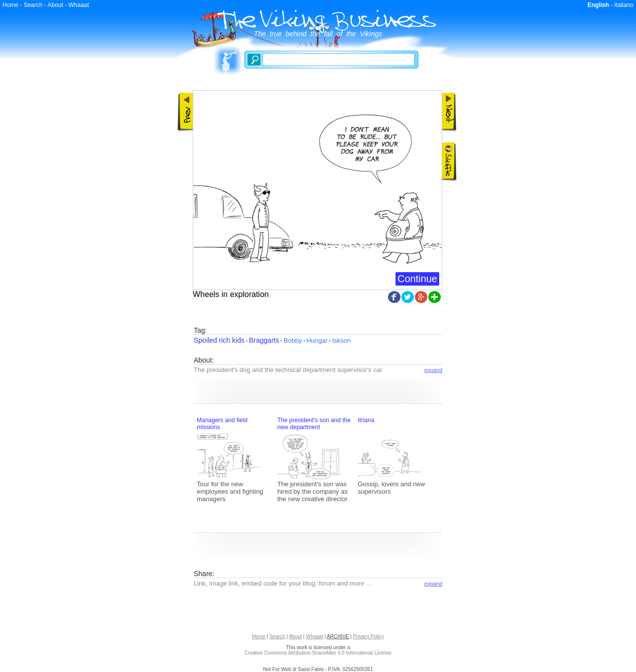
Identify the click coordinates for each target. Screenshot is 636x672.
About (55, 5)
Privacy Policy (368, 636)
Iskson (341, 340)
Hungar (317, 340)
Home (10, 5)
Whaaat (79, 5)
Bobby (293, 340)
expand (433, 370)
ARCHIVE (338, 636)
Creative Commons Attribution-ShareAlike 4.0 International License (318, 653)
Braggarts (264, 340)
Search (33, 5)
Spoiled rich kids (219, 340)
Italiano (624, 5)
